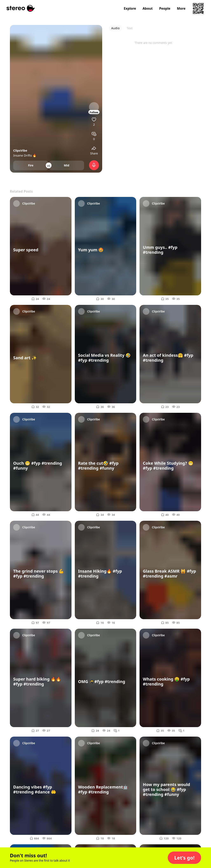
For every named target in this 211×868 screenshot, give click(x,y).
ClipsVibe (20, 150)
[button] (184, 858)
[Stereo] (21, 8)
